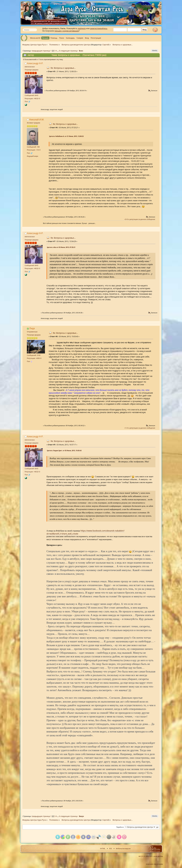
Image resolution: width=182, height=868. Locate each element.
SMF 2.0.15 (142, 856)
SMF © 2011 (149, 856)
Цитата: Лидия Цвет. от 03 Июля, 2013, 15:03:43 (64, 451)
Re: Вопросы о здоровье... (63, 68)
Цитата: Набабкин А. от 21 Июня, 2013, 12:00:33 (66, 136)
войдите (82, 28)
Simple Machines (158, 856)
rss (156, 30)
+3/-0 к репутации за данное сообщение (140, 219)
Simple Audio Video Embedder (154, 864)
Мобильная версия (123, 848)
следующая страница (69, 51)
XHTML (103, 848)
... (58, 51)
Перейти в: (120, 827)
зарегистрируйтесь (99, 28)
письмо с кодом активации (67, 31)
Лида (32, 328)
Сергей (106, 45)
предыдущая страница (41, 51)
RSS (111, 848)
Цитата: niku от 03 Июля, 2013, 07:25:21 (61, 247)
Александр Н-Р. (35, 63)
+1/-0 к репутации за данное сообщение (140, 428)
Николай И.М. (37, 120)
